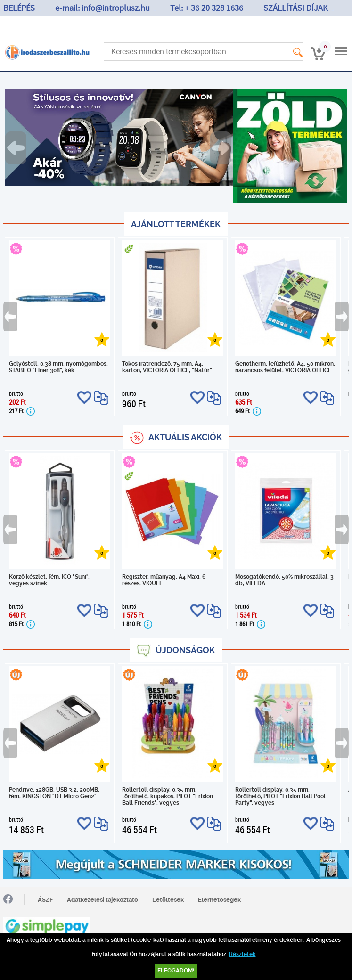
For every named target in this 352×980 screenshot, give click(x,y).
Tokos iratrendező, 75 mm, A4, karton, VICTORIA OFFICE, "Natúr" (167, 367)
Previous (16, 148)
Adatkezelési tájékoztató (102, 900)
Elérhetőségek (219, 900)
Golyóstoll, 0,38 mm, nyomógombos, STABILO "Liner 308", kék (58, 367)
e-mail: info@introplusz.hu (102, 8)
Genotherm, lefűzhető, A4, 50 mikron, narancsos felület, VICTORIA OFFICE (285, 367)
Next (221, 148)
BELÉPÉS (19, 8)
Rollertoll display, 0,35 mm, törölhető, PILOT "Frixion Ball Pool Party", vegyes (280, 796)
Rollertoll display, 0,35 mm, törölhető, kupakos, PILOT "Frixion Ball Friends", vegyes (168, 796)
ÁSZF (45, 900)
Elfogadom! (176, 971)
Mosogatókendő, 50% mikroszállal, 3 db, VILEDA (284, 580)
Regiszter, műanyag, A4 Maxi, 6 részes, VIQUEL (164, 580)
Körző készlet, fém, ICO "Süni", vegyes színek (49, 580)
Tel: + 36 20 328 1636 (207, 8)
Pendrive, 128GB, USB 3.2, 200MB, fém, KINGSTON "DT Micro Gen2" (54, 793)
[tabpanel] (119, 137)
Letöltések (168, 900)
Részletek (242, 954)
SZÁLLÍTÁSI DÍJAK (295, 8)
